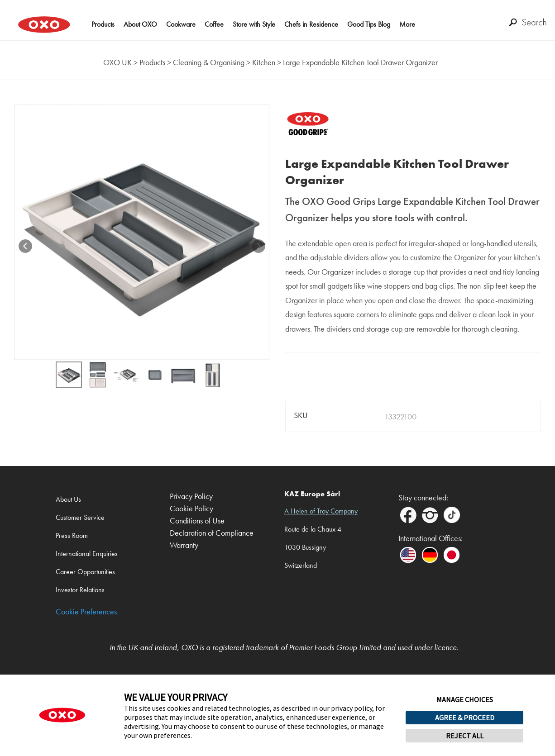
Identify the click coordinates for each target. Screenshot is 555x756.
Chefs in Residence (311, 24)
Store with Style (254, 24)
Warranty (184, 545)
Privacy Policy (191, 497)
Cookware (181, 24)
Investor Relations (80, 590)
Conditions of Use (197, 521)
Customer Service (80, 517)
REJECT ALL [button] (465, 736)
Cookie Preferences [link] (86, 612)
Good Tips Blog (369, 24)
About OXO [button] (140, 24)
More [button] (407, 24)
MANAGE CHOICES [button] (465, 699)
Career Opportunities (85, 572)
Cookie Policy (191, 509)
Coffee (214, 24)
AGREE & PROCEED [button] (465, 718)
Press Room (72, 535)
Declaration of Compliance (212, 533)
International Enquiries (87, 554)
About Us (68, 499)
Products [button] (103, 24)
